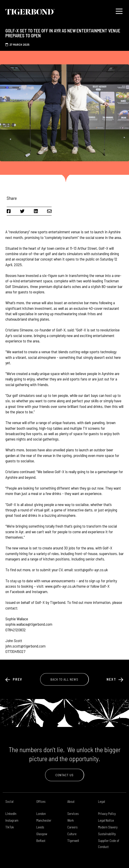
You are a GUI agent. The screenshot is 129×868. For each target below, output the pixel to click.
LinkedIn (11, 814)
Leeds (40, 827)
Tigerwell (73, 841)
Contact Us (64, 775)
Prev (14, 679)
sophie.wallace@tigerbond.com (29, 624)
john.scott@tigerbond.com (25, 646)
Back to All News (64, 679)
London (41, 814)
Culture (72, 834)
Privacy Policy (107, 814)
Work (71, 820)
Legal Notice (106, 820)
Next (115, 679)
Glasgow (42, 834)
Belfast (41, 841)
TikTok (10, 827)
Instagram (12, 820)
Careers (72, 827)
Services (73, 814)
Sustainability (107, 834)
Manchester (44, 820)
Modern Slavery (108, 827)
